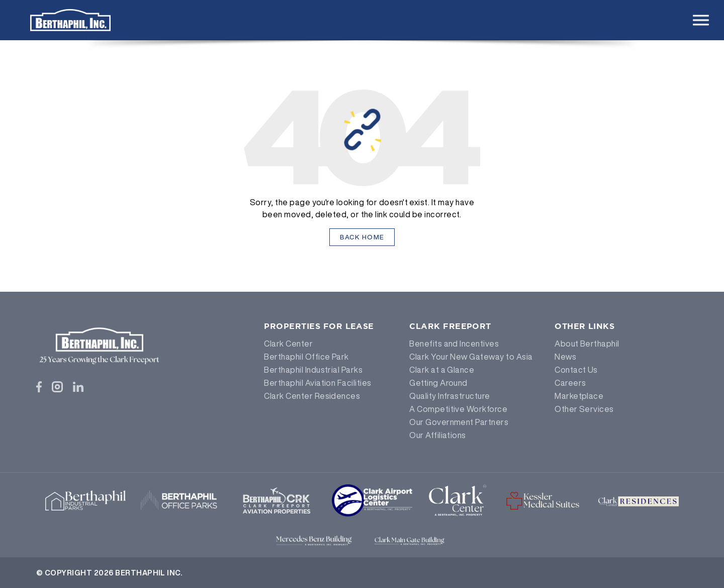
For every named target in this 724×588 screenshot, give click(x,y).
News (565, 357)
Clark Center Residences (312, 396)
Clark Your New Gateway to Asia (471, 357)
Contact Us (576, 370)
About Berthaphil (587, 344)
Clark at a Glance (442, 370)
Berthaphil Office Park (306, 357)
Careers (570, 383)
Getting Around (438, 383)
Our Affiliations (438, 435)
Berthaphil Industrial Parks (313, 370)
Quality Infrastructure (450, 396)
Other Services (584, 409)
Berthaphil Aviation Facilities (318, 383)
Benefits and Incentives (454, 344)
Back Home (362, 237)
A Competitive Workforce (458, 409)
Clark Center (288, 344)
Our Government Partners (459, 422)
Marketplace (579, 396)
